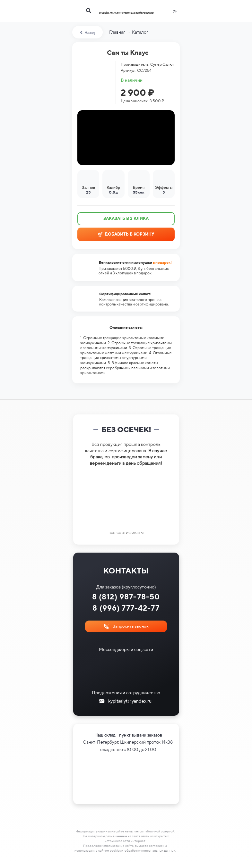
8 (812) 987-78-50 (126, 597)
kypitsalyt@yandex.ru (130, 701)
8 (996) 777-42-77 (126, 608)
